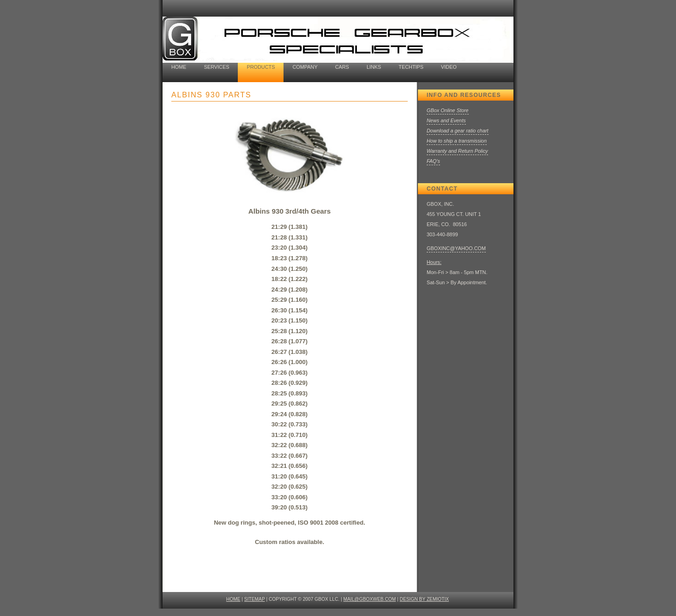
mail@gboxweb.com (370, 599)
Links (374, 67)
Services (217, 67)
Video (449, 67)
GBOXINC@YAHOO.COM (456, 248)
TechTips (411, 67)
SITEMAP (255, 599)
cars (342, 67)
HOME (233, 599)
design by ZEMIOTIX (425, 599)
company (305, 67)
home (179, 67)
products (261, 67)
